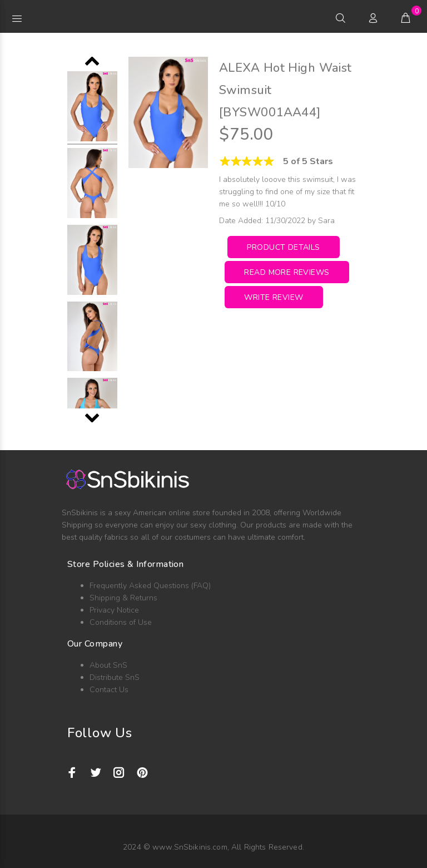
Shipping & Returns (123, 598)
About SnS (108, 665)
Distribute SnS (115, 677)
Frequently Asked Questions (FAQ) (150, 586)
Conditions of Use (121, 622)
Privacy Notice (114, 610)
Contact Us (109, 690)
